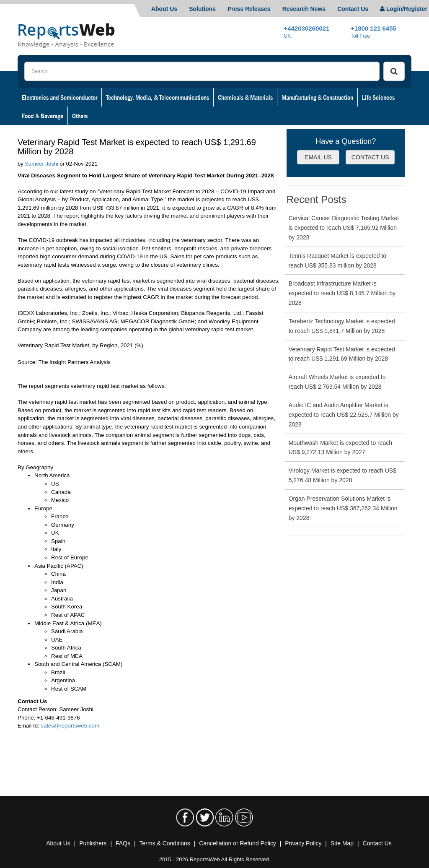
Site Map (342, 843)
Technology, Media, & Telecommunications (158, 97)
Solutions (202, 9)
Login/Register (404, 9)
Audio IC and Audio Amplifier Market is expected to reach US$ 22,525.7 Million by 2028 (344, 415)
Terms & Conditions (164, 843)
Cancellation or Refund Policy (238, 843)
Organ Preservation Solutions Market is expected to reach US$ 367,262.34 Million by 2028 (343, 508)
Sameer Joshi (41, 164)
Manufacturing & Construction (317, 97)
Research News (304, 9)
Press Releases (249, 9)
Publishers (93, 843)
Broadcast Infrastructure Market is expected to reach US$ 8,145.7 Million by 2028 (342, 293)
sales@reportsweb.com (70, 726)
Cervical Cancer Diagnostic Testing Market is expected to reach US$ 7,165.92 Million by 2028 (344, 228)
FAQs (123, 843)
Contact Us (353, 9)
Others (80, 116)
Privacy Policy (303, 843)
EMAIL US (318, 157)
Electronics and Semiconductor (59, 97)
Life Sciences (378, 97)
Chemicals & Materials (245, 97)
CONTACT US (370, 157)
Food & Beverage (43, 116)
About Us (164, 9)
